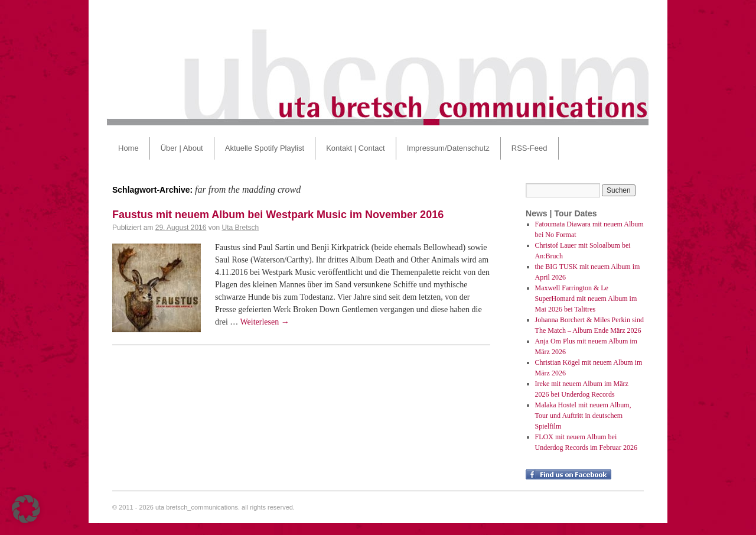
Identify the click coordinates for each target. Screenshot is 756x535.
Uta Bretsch (241, 228)
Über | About (182, 148)
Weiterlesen (265, 322)
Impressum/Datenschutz (448, 148)
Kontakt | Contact (356, 148)
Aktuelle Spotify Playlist (265, 148)
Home (128, 148)
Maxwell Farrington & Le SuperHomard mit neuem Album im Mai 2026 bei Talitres (586, 299)
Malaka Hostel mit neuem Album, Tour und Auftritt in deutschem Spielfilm (583, 416)
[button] (26, 509)
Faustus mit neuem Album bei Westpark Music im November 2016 (278, 215)
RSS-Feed (529, 148)
